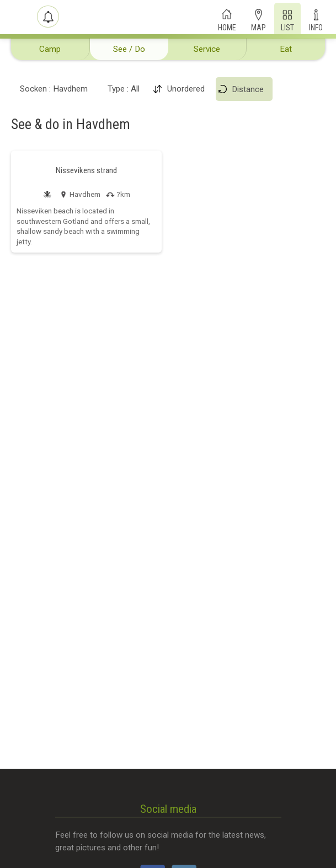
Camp (50, 49)
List (287, 26)
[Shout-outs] (48, 17)
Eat (286, 49)
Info (316, 26)
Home (227, 26)
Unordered (186, 89)
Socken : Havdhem (54, 89)
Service (207, 49)
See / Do (129, 49)
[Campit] (17, 18)
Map (258, 26)
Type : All (124, 89)
